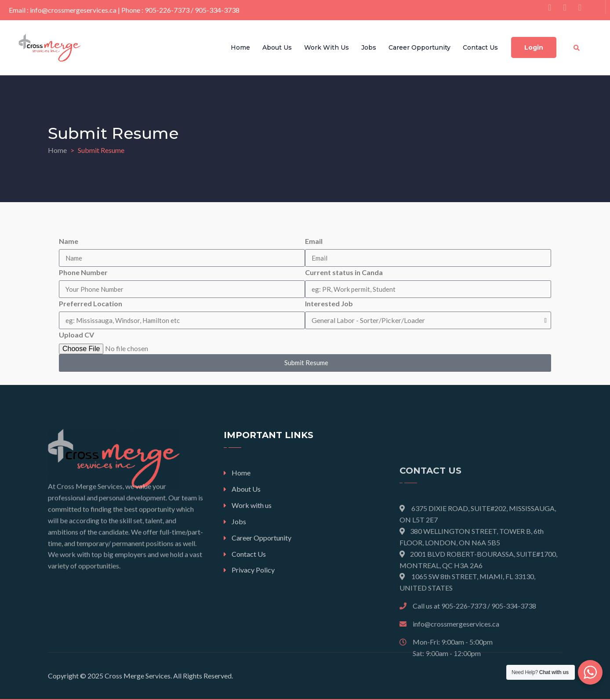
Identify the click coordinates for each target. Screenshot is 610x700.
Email (314, 241)
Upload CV (76, 335)
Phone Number (83, 272)
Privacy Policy (253, 570)
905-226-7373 (167, 10)
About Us (277, 47)
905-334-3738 (217, 10)
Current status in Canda (344, 272)
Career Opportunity (419, 47)
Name (69, 241)
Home (240, 47)
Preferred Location (91, 303)
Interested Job (329, 303)
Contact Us (480, 47)
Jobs (369, 47)
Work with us (327, 47)
